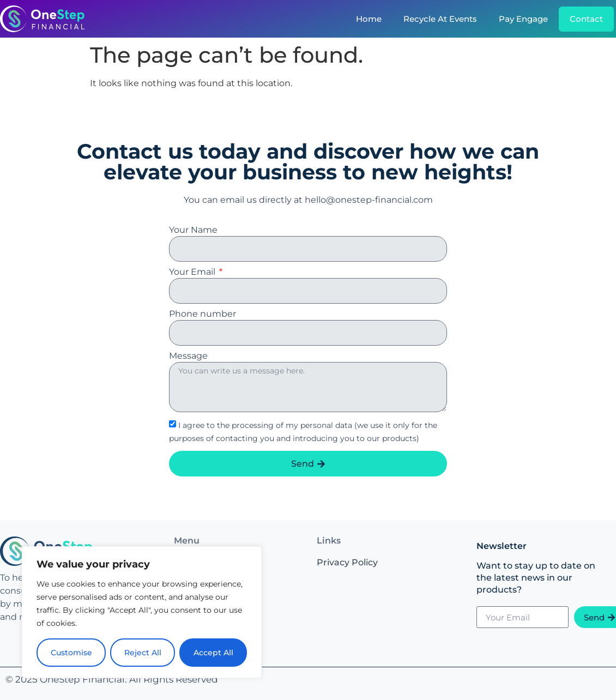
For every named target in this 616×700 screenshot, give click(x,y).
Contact (586, 19)
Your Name (193, 230)
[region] (142, 612)
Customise (71, 653)
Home (369, 19)
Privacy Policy (347, 562)
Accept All (213, 653)
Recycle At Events (440, 19)
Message (188, 356)
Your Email (193, 272)
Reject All (143, 653)
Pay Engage (523, 19)
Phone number (203, 314)
